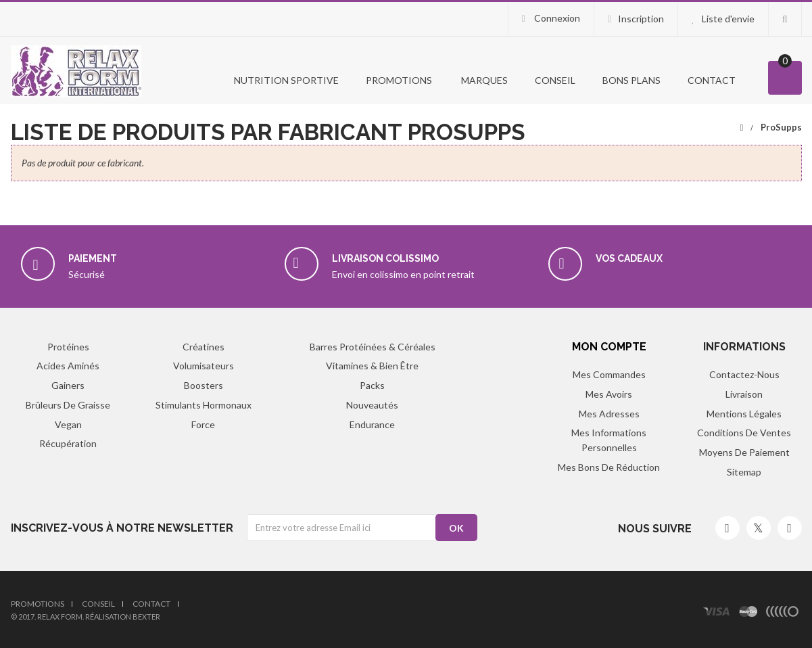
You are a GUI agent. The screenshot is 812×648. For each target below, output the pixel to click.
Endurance (372, 424)
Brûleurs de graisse (68, 405)
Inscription (641, 19)
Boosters (204, 385)
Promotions (38, 604)
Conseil (555, 80)
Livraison (744, 394)
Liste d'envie (728, 19)
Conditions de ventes (744, 433)
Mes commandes (609, 374)
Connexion (556, 18)
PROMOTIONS (399, 80)
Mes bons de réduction (609, 467)
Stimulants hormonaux (204, 405)
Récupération (68, 443)
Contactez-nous (744, 374)
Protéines (68, 347)
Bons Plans (631, 80)
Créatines (204, 347)
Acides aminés (68, 366)
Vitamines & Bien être (372, 366)
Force (203, 424)
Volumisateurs (204, 366)
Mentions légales (744, 414)
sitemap (744, 472)
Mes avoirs (609, 394)
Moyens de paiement (744, 452)
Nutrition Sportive (285, 80)
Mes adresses (609, 414)
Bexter (146, 617)
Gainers (68, 385)
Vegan (68, 424)
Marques (483, 80)
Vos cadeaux (629, 258)
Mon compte (609, 347)
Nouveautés (372, 405)
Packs (372, 385)
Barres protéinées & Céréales (373, 347)
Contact (712, 80)
